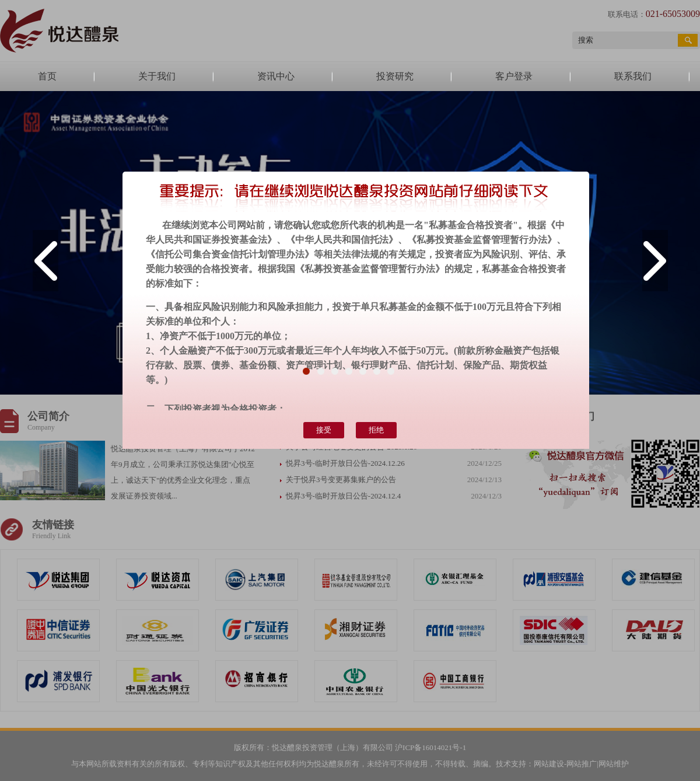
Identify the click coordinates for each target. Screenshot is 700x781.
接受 (324, 430)
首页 (47, 76)
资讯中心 (276, 76)
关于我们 (157, 76)
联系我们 (633, 76)
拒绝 (376, 430)
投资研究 (395, 76)
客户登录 (514, 76)
